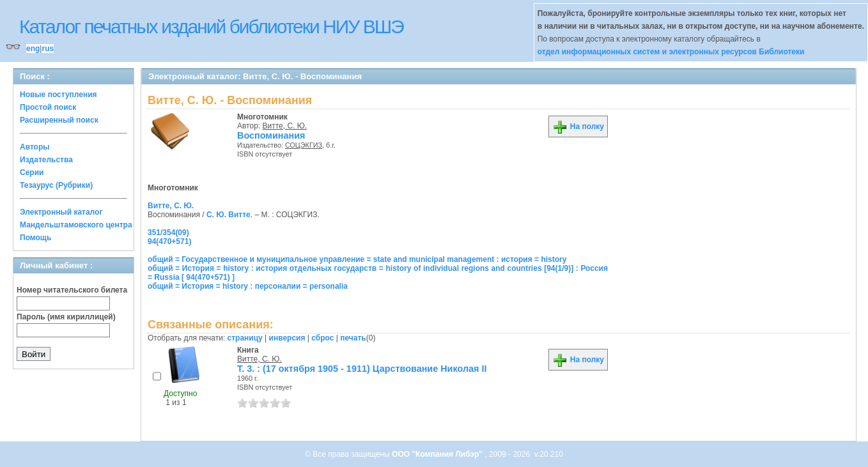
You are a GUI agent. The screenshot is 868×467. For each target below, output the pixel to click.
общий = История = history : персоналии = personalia (248, 286)
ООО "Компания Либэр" (438, 454)
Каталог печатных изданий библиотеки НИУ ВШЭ (211, 27)
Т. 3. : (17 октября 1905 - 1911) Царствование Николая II (362, 369)
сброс (322, 338)
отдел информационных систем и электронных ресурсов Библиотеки (671, 52)
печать (353, 338)
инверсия (287, 338)
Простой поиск (48, 107)
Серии (32, 172)
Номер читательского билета (72, 290)
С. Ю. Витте (229, 215)
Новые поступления (58, 95)
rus (48, 49)
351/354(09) (168, 233)
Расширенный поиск (59, 120)
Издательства (46, 160)
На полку (578, 126)
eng (33, 49)
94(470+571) (169, 241)
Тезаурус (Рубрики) (56, 185)
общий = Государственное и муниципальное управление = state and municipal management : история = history (357, 259)
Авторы (35, 147)
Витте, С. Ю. (285, 126)
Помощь (35, 238)
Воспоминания (271, 135)
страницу (245, 338)
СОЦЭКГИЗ (304, 145)
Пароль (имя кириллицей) (66, 317)
